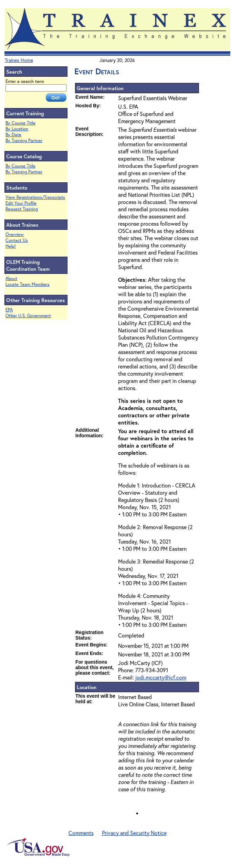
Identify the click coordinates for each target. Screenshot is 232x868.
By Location (17, 129)
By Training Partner (24, 141)
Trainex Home (19, 60)
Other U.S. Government (28, 316)
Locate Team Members (28, 284)
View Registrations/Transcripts (35, 197)
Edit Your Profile (21, 203)
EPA (9, 310)
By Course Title (20, 123)
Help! (11, 246)
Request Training (22, 209)
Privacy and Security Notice (134, 833)
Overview (15, 234)
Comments (81, 833)
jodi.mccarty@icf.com (161, 677)
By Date (13, 135)
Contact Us (17, 240)
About (11, 278)
